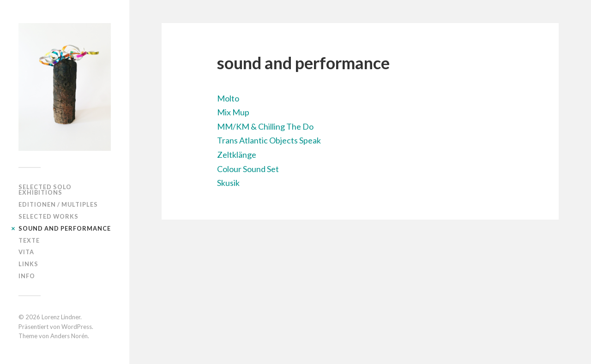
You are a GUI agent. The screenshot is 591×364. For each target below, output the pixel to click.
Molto (228, 98)
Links (28, 264)
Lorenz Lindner (61, 317)
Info (27, 276)
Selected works (48, 216)
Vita (26, 252)
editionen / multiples (58, 204)
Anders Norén (69, 336)
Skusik (228, 183)
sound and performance (65, 228)
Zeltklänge (237, 155)
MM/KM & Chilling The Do (265, 126)
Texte (29, 240)
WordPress (77, 327)
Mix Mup (233, 112)
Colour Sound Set (248, 169)
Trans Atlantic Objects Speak (269, 140)
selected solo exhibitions (45, 190)
